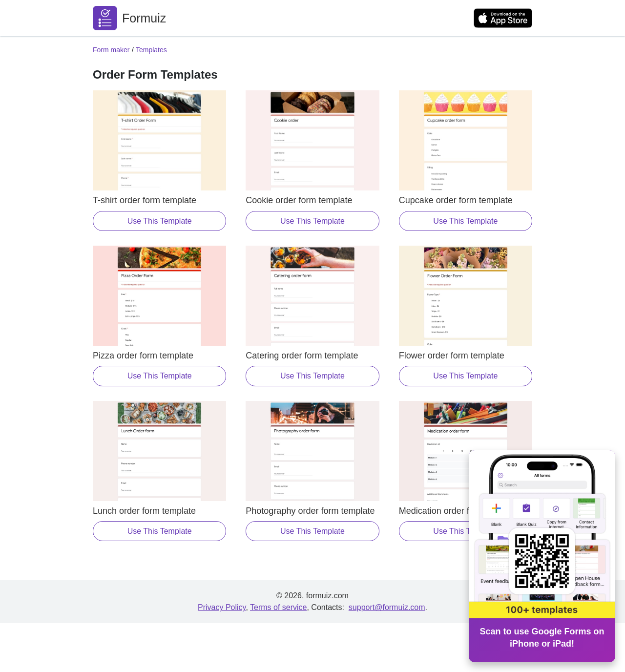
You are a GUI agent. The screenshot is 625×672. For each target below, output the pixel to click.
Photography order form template (310, 511)
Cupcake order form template (456, 200)
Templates (151, 50)
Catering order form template (302, 356)
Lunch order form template (144, 511)
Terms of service (278, 607)
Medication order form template (460, 511)
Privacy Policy (222, 607)
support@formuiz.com (387, 607)
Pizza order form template (143, 356)
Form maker (111, 50)
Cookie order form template (299, 200)
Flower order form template (452, 356)
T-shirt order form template (145, 200)
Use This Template (160, 221)
